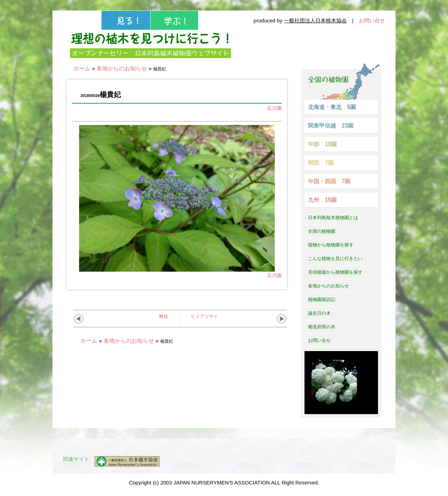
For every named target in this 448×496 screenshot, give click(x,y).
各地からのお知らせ (122, 68)
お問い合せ (372, 20)
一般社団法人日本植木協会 (315, 20)
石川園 (274, 108)
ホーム (82, 68)
